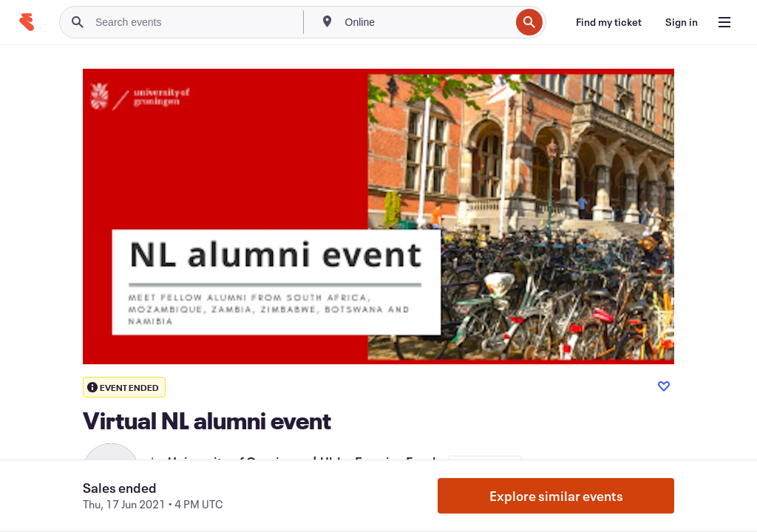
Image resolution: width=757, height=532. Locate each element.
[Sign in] (682, 22)
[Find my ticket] (609, 22)
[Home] (27, 22)
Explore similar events (556, 496)
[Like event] (664, 386)
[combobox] (427, 22)
